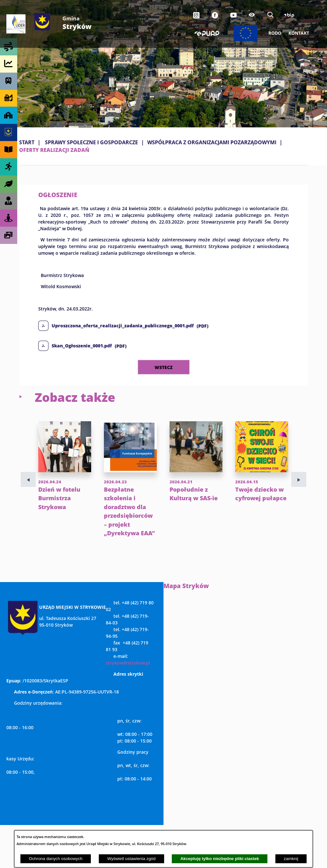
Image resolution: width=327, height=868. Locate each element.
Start (27, 142)
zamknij (291, 859)
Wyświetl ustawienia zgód (131, 859)
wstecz (164, 367)
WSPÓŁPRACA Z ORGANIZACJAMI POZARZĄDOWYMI (212, 142)
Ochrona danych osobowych (56, 859)
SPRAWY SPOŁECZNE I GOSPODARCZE (91, 142)
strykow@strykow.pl (128, 663)
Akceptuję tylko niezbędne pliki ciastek (220, 859)
